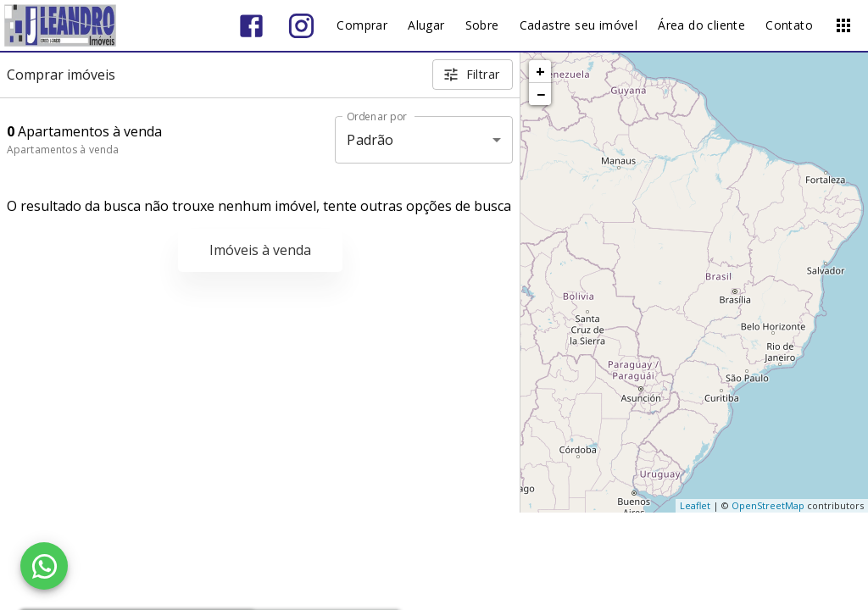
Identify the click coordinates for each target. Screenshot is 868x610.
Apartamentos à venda (63, 150)
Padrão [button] (370, 140)
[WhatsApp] (44, 566)
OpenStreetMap (768, 505)
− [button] (541, 94)
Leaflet (695, 505)
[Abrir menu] (843, 25)
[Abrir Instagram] (301, 26)
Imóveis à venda (260, 250)
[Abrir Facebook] (251, 26)
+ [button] (540, 71)
